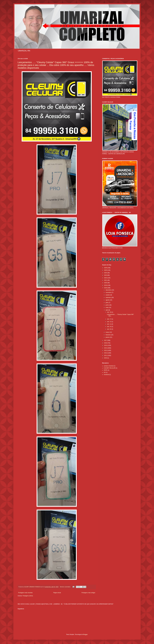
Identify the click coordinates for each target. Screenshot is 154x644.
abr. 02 (109, 329)
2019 (106, 285)
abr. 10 (109, 327)
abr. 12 (109, 322)
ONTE (106, 370)
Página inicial (57, 593)
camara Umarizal (109, 366)
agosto (108, 300)
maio (107, 307)
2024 (106, 273)
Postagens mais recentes (25, 593)
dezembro (109, 290)
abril (107, 310)
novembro (109, 292)
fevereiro (108, 335)
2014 (106, 348)
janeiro (108, 337)
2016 (106, 343)
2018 (106, 288)
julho (107, 303)
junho (107, 305)
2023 (106, 275)
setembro (108, 298)
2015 (106, 345)
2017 (106, 340)
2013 (106, 350)
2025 (106, 270)
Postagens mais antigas (88, 593)
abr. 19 (109, 312)
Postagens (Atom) (28, 596)
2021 (106, 280)
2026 (106, 268)
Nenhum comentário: (65, 587)
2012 (106, 353)
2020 (106, 283)
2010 (106, 358)
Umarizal (106, 375)
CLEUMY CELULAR (110, 368)
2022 (106, 278)
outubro (108, 295)
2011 (106, 355)
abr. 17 (109, 319)
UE (105, 372)
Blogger (85, 634)
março (108, 332)
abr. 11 (109, 324)
